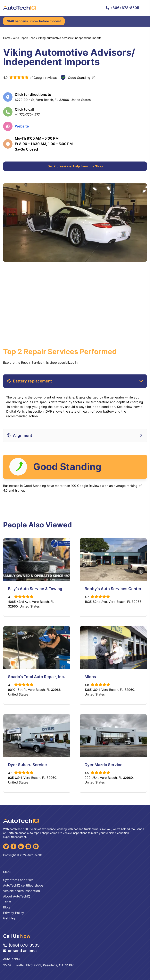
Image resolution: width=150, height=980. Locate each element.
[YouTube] (36, 846)
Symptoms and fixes (18, 880)
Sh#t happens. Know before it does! (34, 21)
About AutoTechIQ (17, 896)
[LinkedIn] (21, 846)
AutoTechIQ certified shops (23, 885)
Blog (6, 907)
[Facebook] (13, 846)
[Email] (28, 846)
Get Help (10, 918)
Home (7, 38)
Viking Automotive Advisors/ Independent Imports (70, 38)
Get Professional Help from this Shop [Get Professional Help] (75, 166)
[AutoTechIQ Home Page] (20, 8)
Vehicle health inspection (21, 891)
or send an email (21, 951)
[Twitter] (6, 846)
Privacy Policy (14, 913)
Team (7, 902)
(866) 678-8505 (122, 8)
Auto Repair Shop (24, 38)
